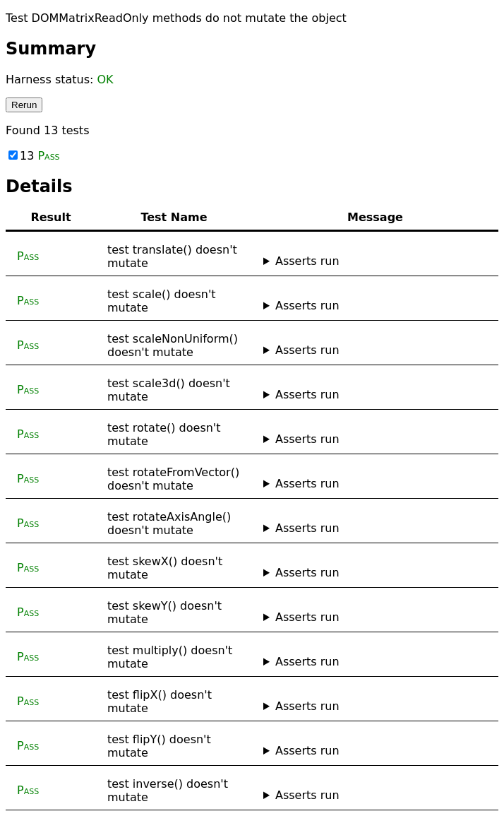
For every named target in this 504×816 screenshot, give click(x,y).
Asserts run (307, 261)
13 (34, 156)
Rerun (24, 105)
